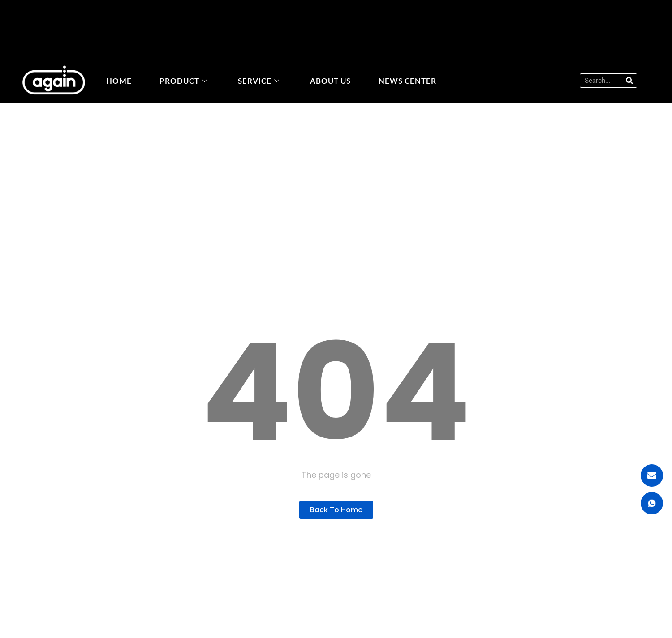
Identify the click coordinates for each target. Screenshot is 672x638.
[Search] (629, 81)
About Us (330, 81)
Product (183, 81)
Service (259, 81)
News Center (407, 81)
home (119, 81)
